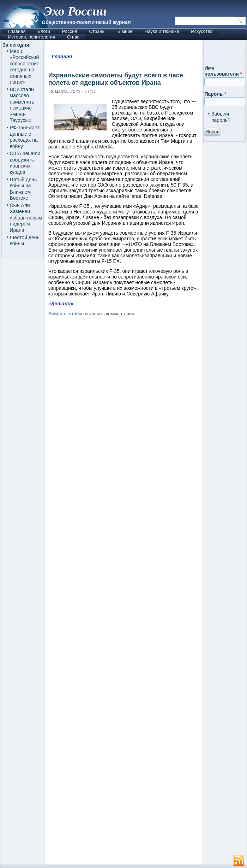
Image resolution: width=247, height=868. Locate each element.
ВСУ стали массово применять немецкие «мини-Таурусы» (22, 105)
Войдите (58, 314)
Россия (70, 31)
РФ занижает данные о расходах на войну (25, 137)
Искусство (202, 31)
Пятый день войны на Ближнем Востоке (23, 189)
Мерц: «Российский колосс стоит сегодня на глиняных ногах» (25, 67)
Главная (17, 31)
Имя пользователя (223, 71)
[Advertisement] (124, 592)
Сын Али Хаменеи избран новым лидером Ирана (26, 218)
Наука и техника (162, 31)
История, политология (32, 37)
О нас (73, 37)
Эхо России (75, 11)
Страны (97, 31)
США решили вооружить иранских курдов (25, 163)
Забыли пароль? (221, 117)
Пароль (215, 94)
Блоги (44, 31)
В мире (125, 31)
